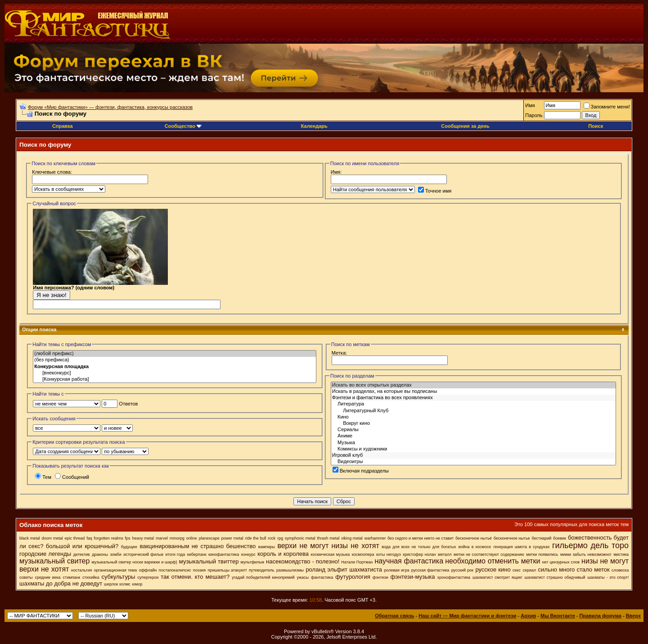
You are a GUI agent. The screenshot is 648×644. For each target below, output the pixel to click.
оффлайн (148, 570)
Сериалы (473, 430)
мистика (621, 554)
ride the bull (256, 538)
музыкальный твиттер (209, 561)
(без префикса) (175, 360)
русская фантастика (430, 570)
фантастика (322, 577)
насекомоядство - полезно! (303, 561)
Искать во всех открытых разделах (473, 385)
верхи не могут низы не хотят (328, 546)
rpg (280, 538)
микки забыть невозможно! (586, 554)
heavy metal (143, 538)
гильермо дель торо (590, 545)
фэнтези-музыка (413, 577)
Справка (63, 126)
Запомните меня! (607, 107)
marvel (162, 538)
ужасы (303, 577)
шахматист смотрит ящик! (497, 577)
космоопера (363, 554)
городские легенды (45, 554)
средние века (48, 577)
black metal (30, 538)
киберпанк (197, 554)
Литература (473, 404)
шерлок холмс (117, 584)
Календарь (314, 126)
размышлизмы (290, 570)
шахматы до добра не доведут (61, 583)
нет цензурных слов (561, 562)
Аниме (473, 436)
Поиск (596, 126)
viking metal (352, 538)
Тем (43, 477)
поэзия (199, 570)
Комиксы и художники (473, 449)
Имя (530, 105)
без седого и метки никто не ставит (421, 538)
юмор (137, 584)
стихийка (91, 577)
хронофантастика (454, 577)
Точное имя (435, 191)
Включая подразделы (361, 471)
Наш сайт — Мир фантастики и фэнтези (467, 616)
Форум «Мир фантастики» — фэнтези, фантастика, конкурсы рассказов (110, 107)
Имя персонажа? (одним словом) (100, 289)
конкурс (248, 554)
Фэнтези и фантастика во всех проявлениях (473, 398)
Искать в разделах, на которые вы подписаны (473, 392)
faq (89, 538)
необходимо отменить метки (493, 561)
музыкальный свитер (54, 561)
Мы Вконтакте (558, 616)
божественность (590, 538)
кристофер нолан (419, 554)
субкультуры (118, 577)
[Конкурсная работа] (175, 379)
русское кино (493, 570)
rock (272, 538)
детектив (82, 554)
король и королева (283, 554)
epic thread (75, 538)
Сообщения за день (465, 126)
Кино (473, 417)
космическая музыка (330, 554)
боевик (560, 538)
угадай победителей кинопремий (263, 577)
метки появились (542, 554)
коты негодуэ (389, 554)
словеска (620, 570)
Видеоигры (473, 462)
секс (517, 570)
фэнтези (380, 577)
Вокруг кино (473, 423)
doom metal (52, 538)
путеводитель (262, 570)
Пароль (534, 115)
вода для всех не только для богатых (419, 547)
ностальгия (82, 570)
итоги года (175, 554)
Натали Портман (357, 562)
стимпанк (72, 577)
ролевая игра (396, 570)
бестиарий (541, 538)
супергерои (148, 577)
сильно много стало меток (574, 570)
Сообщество (183, 126)
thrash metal (328, 538)
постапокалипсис (175, 570)
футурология (353, 577)
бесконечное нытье (512, 538)
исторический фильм (143, 554)
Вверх (633, 616)
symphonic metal (300, 538)
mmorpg (177, 538)
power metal (232, 538)
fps (128, 538)
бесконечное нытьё (474, 538)
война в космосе (475, 547)
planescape (209, 538)
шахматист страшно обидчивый (555, 577)
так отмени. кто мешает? (195, 577)
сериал (529, 570)
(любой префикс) (175, 354)
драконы (100, 554)
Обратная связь (394, 616)
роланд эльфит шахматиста (344, 570)
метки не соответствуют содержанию (489, 554)
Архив (528, 616)
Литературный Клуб (473, 411)
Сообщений (72, 477)
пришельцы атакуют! (227, 570)
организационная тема (116, 570)
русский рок (462, 570)
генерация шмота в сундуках (521, 547)
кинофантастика (224, 554)
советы (26, 577)
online (192, 538)
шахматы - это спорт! (608, 577)
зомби (115, 554)
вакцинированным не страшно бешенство (198, 546)
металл (445, 554)
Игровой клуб (473, 455)
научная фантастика (409, 561)
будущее (129, 547)
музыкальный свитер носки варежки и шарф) (134, 562)
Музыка (473, 443)
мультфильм (252, 562)
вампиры (267, 547)
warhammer (375, 538)
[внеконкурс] (175, 373)
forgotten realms (109, 538)
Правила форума (601, 616)
